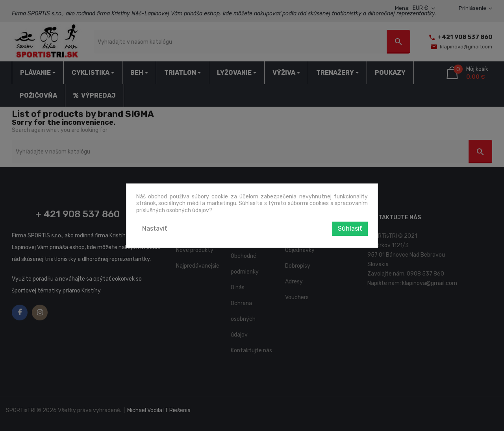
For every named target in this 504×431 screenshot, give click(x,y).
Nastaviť (155, 228)
